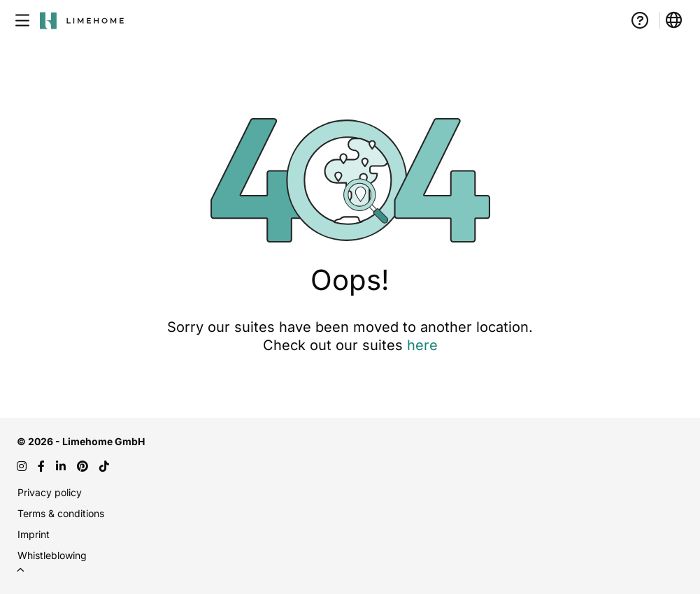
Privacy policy (50, 492)
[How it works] (640, 20)
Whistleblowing (52, 555)
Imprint (34, 534)
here (422, 345)
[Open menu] (22, 21)
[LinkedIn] (61, 466)
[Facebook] (41, 466)
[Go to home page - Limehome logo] (82, 21)
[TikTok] (104, 466)
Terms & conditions (61, 513)
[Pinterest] (83, 466)
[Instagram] (22, 466)
